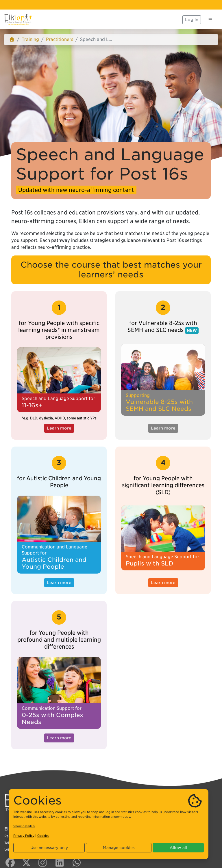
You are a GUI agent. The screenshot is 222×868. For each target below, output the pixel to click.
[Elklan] (18, 20)
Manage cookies (119, 848)
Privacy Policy (24, 836)
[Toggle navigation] (210, 20)
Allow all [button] (178, 848)
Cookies (43, 836)
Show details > (24, 826)
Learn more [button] (59, 428)
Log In (192, 20)
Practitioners (60, 39)
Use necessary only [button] (49, 848)
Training (30, 39)
